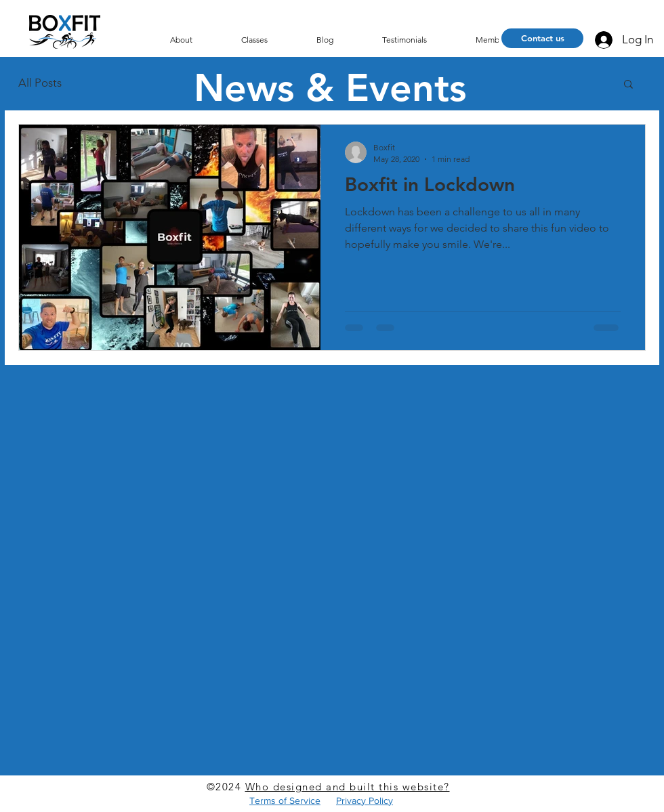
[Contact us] (542, 38)
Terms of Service (285, 800)
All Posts (40, 83)
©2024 (226, 787)
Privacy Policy (365, 800)
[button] (628, 85)
